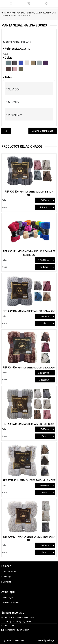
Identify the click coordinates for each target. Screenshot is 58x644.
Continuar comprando (43, 131)
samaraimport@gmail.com (17, 630)
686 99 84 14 (11, 626)
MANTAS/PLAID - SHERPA (23, 13)
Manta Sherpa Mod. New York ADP (29, 538)
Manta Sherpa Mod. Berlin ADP (29, 193)
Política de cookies (11, 603)
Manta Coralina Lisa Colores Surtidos (29, 253)
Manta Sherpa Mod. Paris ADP (29, 424)
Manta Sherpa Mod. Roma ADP (29, 311)
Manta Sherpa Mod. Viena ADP (29, 368)
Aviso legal (8, 597)
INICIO (5, 13)
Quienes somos (10, 572)
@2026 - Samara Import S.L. (15, 640)
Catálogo (7, 577)
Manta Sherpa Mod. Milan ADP (29, 480)
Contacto (7, 582)
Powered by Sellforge (45, 640)
